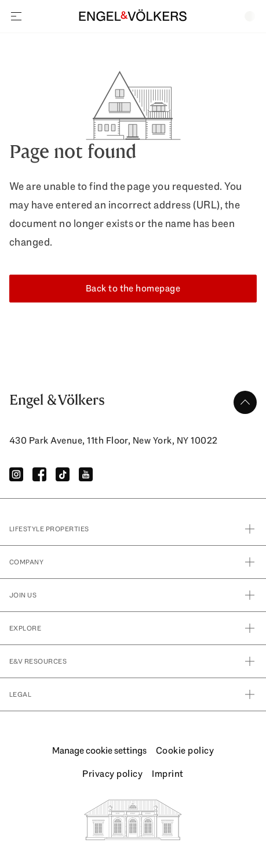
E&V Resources (133, 661)
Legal (133, 694)
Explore (133, 628)
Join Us (133, 595)
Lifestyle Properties (133, 529)
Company (133, 562)
